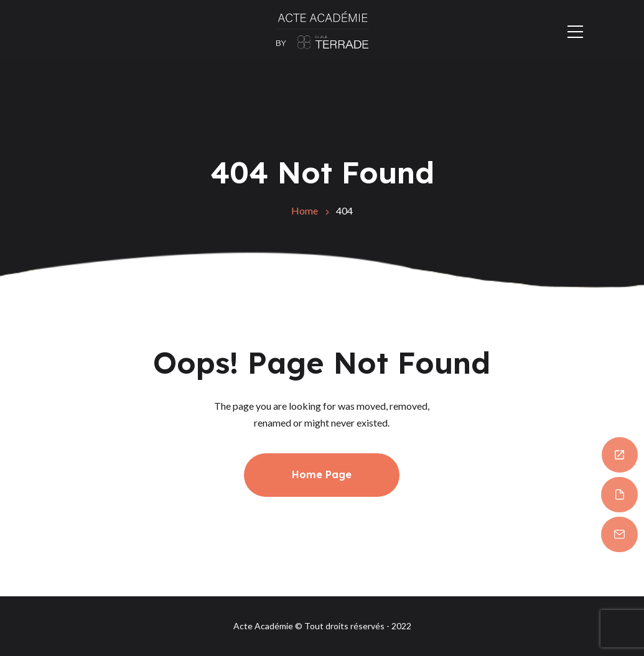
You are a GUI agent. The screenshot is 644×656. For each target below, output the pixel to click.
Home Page (322, 474)
